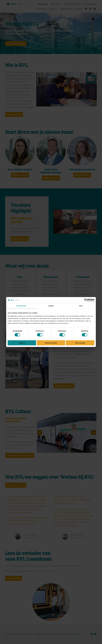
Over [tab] (81, 306)
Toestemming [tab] (21, 306)
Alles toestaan (80, 343)
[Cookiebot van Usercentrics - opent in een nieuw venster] (86, 300)
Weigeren (22, 343)
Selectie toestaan (51, 343)
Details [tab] (51, 306)
